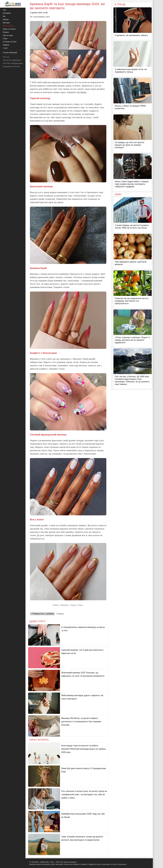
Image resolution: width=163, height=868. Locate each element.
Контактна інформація (12, 60)
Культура (6, 23)
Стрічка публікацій (10, 53)
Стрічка (60, 614)
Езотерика (7, 13)
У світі (5, 48)
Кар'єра (6, 19)
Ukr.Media (82, 92)
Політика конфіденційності (14, 63)
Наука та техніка (9, 29)
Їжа (4, 16)
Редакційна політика (11, 66)
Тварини (6, 45)
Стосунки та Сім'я (10, 42)
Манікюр (65, 605)
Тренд (73, 605)
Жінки (56, 605)
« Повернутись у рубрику (42, 614)
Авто (5, 10)
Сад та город (8, 35)
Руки (81, 605)
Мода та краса (8, 26)
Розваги (6, 32)
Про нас (6, 57)
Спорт (5, 39)
